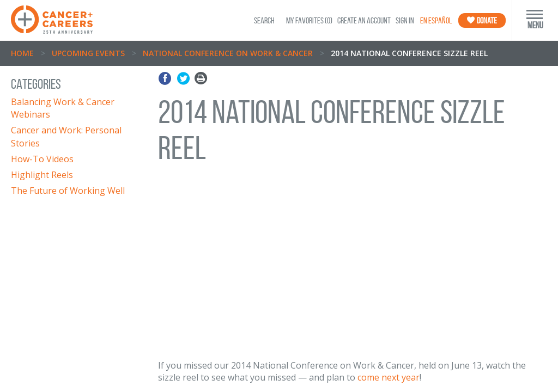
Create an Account (364, 20)
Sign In (405, 20)
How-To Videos (42, 159)
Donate (482, 20)
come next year (389, 377)
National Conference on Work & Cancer (228, 53)
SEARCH (264, 20)
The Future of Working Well (68, 191)
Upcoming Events (88, 53)
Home (22, 53)
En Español (436, 20)
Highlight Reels (42, 175)
